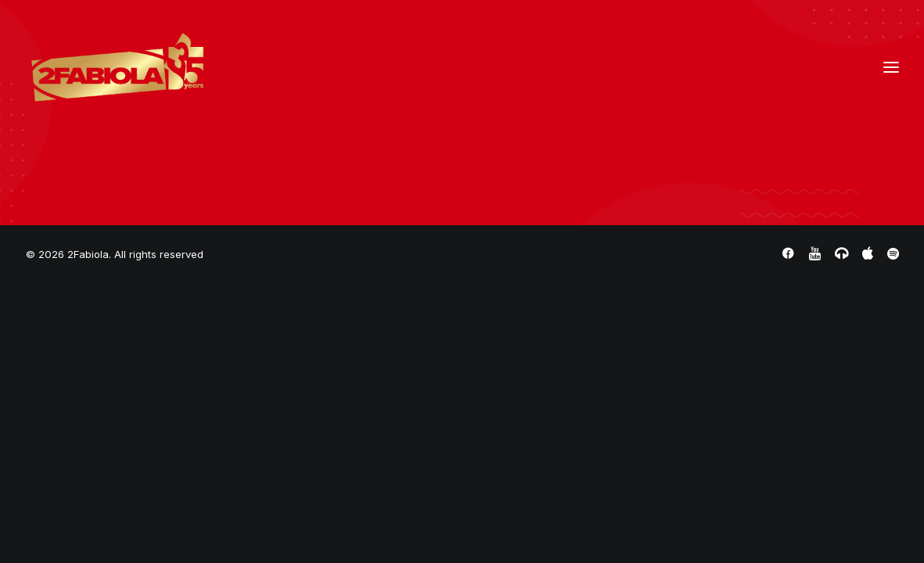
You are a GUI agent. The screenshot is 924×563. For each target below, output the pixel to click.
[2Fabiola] (118, 67)
